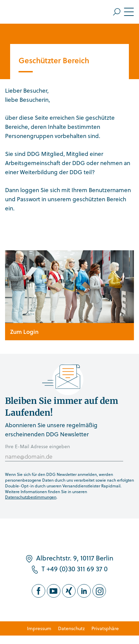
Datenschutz (71, 628)
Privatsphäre (105, 628)
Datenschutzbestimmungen (31, 497)
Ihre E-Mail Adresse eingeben (37, 446)
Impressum (39, 628)
